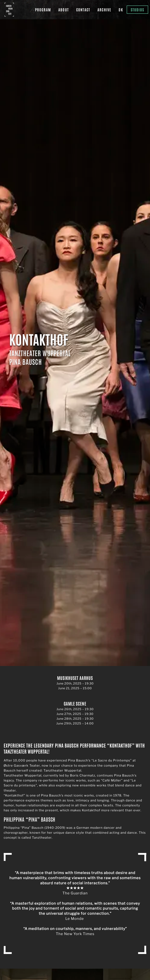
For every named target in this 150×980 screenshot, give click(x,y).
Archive (104, 10)
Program (43, 10)
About (64, 10)
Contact (83, 10)
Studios (137, 10)
